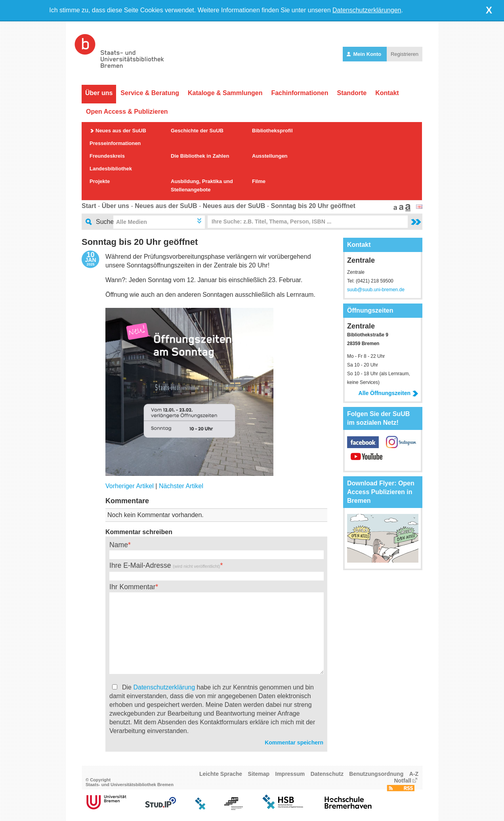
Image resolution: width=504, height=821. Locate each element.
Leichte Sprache (221, 774)
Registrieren (405, 54)
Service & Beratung (150, 93)
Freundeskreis (107, 156)
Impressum (290, 774)
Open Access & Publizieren (127, 112)
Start (89, 206)
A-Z (414, 774)
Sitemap (259, 774)
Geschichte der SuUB (197, 131)
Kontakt (387, 93)
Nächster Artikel (181, 486)
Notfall (403, 781)
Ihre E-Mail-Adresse (165, 565)
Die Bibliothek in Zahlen (200, 156)
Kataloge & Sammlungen (225, 93)
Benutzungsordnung (376, 774)
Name (119, 545)
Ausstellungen (270, 156)
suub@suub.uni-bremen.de (376, 290)
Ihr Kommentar (132, 587)
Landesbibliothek (111, 169)
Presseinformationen (115, 143)
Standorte (352, 93)
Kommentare (127, 501)
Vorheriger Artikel (130, 486)
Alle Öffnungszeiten (388, 393)
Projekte (100, 181)
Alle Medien (132, 222)
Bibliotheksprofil (272, 131)
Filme (259, 181)
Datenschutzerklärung (164, 687)
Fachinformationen (300, 93)
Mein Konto (365, 54)
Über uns (99, 93)
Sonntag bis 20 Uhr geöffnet (313, 206)
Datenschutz (327, 774)
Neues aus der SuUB (121, 131)
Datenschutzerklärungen (367, 10)
